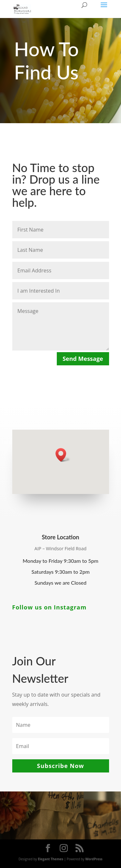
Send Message (83, 359)
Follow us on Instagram (50, 607)
